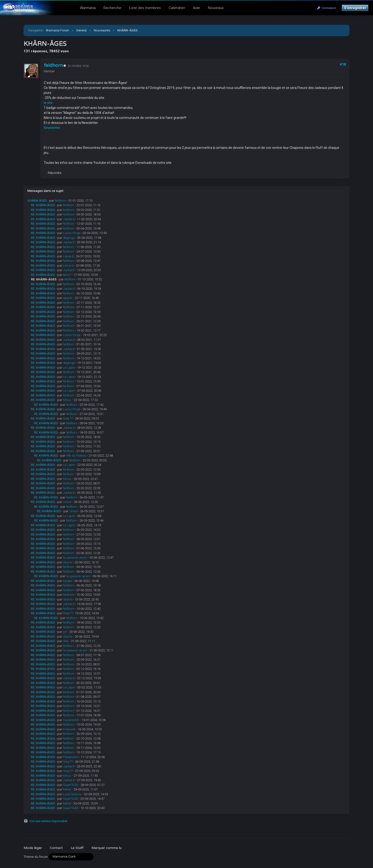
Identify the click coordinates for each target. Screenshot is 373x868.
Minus (67, 400)
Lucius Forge (72, 233)
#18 (343, 64)
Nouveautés (102, 30)
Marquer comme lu (106, 848)
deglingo (69, 238)
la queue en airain (75, 558)
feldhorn (53, 65)
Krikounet (69, 729)
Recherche (112, 8)
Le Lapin (69, 368)
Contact (56, 848)
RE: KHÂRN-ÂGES (43, 205)
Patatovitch (71, 757)
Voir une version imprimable (48, 821)
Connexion (327, 8)
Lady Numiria (72, 794)
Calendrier (177, 8)
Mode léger (33, 848)
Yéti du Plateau (76, 456)
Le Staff (77, 848)
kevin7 (67, 275)
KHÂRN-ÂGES (37, 201)
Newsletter (52, 128)
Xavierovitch (71, 720)
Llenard (68, 256)
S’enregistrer (355, 8)
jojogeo (68, 581)
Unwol (67, 502)
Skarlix (68, 562)
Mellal (67, 789)
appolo (68, 298)
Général (81, 30)
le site (48, 103)
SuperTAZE (71, 785)
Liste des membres (145, 8)
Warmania (88, 8)
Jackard (69, 219)
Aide (196, 8)
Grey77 (68, 418)
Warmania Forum (57, 30)
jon (65, 632)
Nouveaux (216, 8)
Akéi (66, 641)
